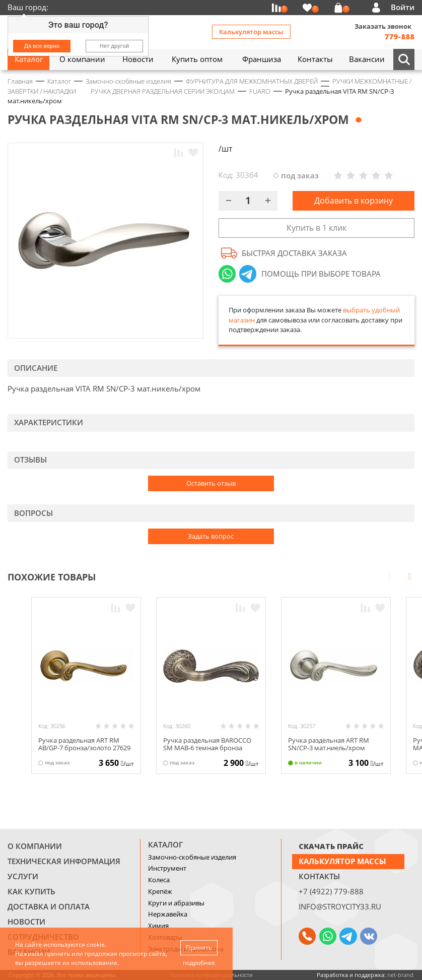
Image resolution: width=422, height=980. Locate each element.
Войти (403, 7)
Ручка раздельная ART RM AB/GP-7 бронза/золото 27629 (84, 744)
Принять (199, 948)
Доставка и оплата (49, 906)
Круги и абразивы (176, 903)
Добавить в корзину (354, 201)
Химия (158, 926)
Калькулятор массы (251, 32)
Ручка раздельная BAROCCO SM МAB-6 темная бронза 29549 (207, 748)
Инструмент (167, 868)
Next (410, 576)
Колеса (159, 880)
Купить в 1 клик (316, 228)
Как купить (31, 891)
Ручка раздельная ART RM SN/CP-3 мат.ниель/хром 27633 (329, 748)
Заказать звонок (383, 26)
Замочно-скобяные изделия (192, 857)
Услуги (23, 876)
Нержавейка (168, 914)
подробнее (199, 963)
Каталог (165, 844)
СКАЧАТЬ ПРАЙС (331, 846)
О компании (35, 846)
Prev (390, 576)
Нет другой (115, 46)
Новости (26, 922)
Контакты (319, 876)
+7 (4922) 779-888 (331, 891)
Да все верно (42, 46)
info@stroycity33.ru (340, 906)
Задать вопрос (211, 536)
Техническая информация (64, 861)
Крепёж (160, 891)
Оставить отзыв (211, 483)
